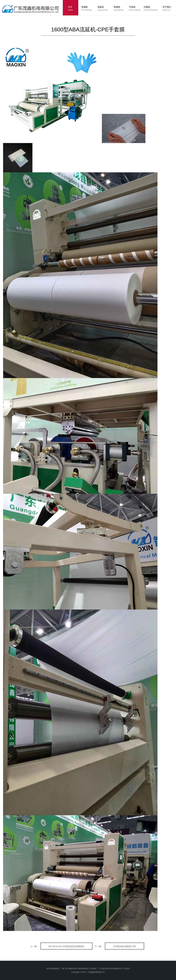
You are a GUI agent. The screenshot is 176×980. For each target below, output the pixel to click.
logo (34, 10)
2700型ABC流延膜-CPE (125, 946)
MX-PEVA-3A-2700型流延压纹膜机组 (67, 946)
